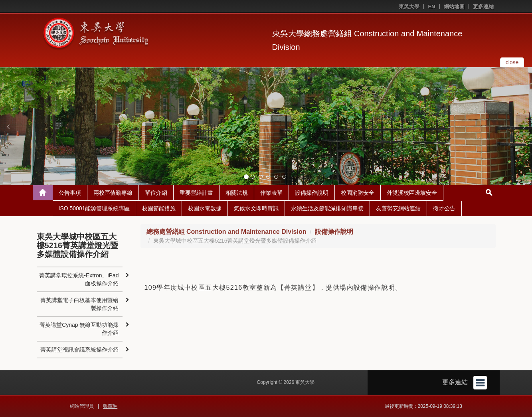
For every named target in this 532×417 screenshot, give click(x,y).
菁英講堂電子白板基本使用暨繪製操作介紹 (79, 304)
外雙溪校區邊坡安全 (412, 193)
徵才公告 (444, 208)
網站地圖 (454, 7)
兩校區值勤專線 (113, 193)
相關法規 (237, 193)
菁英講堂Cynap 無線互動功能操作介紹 (79, 329)
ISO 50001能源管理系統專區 (94, 208)
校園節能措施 (159, 208)
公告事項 (70, 193)
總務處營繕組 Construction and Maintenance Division (226, 232)
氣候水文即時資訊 (256, 208)
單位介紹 (156, 193)
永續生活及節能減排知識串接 (327, 208)
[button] (8, 126)
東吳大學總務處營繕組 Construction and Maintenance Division (367, 40)
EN (431, 7)
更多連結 (483, 7)
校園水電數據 (205, 208)
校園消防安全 (358, 193)
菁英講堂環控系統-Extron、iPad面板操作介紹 (79, 279)
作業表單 (271, 193)
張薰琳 (110, 406)
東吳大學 (409, 7)
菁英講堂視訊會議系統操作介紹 (79, 350)
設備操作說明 (312, 193)
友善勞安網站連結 (398, 208)
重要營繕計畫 (196, 193)
